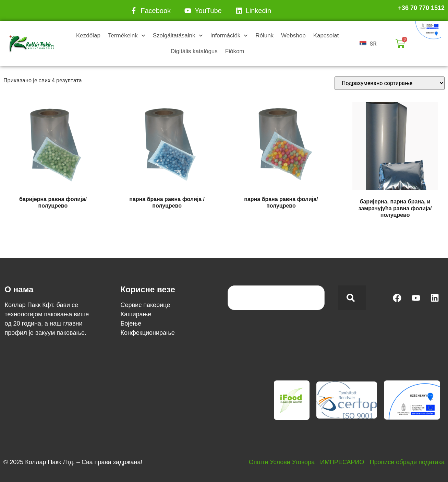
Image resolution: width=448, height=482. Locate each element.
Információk (229, 36)
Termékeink (127, 36)
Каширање (136, 314)
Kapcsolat (326, 36)
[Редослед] (390, 83)
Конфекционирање (148, 333)
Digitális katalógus (194, 51)
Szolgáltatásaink (178, 36)
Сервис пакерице (146, 305)
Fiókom (235, 51)
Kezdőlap (88, 36)
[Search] (352, 298)
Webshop (293, 36)
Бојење (131, 324)
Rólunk (264, 36)
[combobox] (276, 298)
